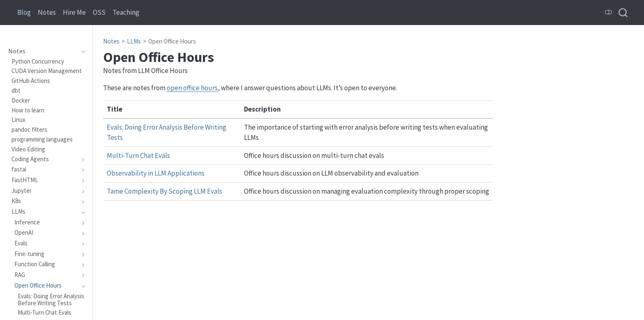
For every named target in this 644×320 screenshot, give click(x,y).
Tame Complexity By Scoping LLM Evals (164, 191)
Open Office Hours (172, 41)
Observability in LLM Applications (156, 173)
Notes (111, 41)
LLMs (134, 41)
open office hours (192, 88)
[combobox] (623, 13)
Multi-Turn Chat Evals (138, 155)
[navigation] (81, 51)
